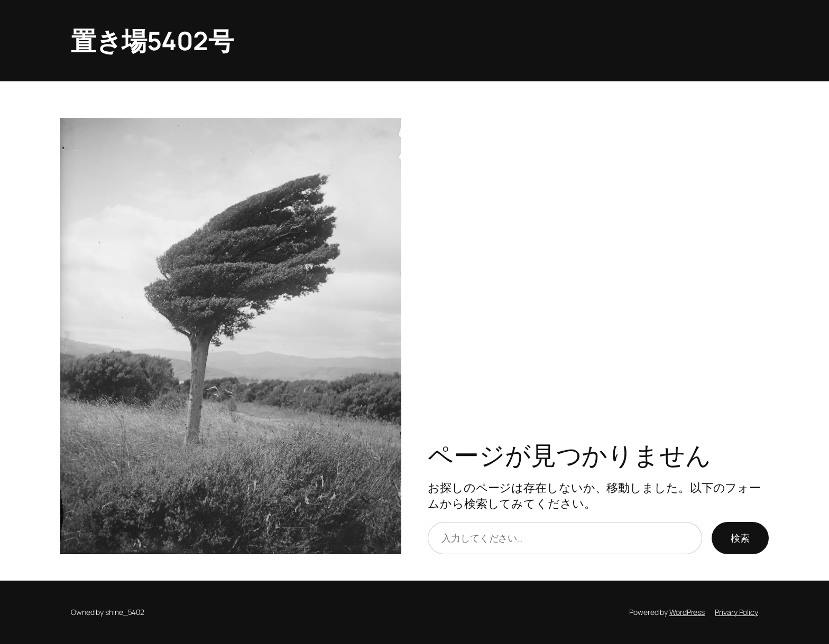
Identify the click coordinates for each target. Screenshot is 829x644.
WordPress (687, 612)
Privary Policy (736, 612)
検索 (740, 538)
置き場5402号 (152, 40)
